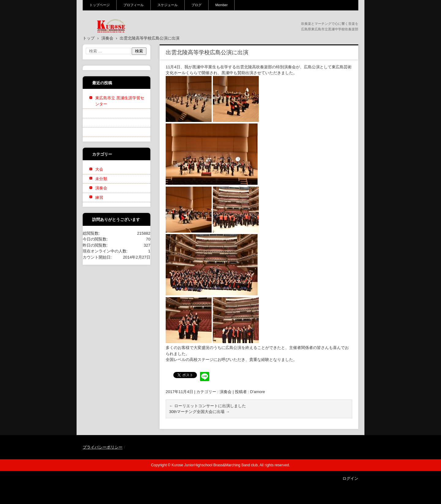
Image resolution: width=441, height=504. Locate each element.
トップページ (100, 5)
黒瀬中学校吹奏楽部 (107, 36)
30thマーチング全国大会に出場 (199, 412)
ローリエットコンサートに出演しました (207, 406)
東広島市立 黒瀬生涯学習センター (120, 101)
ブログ (196, 5)
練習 (99, 197)
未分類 (101, 179)
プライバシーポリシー (103, 447)
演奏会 (226, 392)
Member (221, 5)
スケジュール (168, 5)
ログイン (350, 478)
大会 (99, 169)
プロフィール (134, 5)
